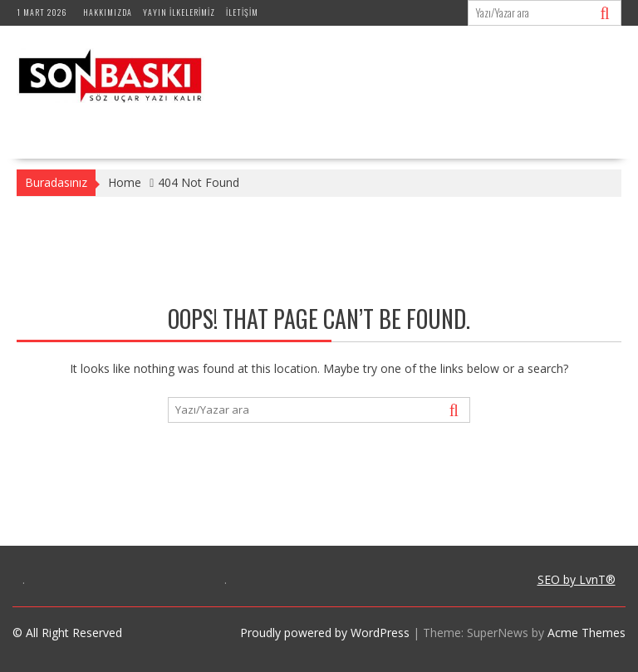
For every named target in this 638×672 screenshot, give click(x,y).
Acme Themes (586, 633)
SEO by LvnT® (577, 579)
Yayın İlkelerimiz (179, 12)
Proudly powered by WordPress (325, 633)
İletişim (242, 12)
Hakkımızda (108, 12)
